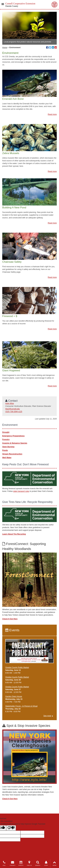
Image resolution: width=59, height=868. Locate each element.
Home (5, 48)
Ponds (5, 450)
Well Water (7, 458)
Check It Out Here (10, 619)
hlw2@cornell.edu (13, 409)
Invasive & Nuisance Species (15, 443)
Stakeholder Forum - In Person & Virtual (21, 706)
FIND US (29, 863)
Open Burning (8, 447)
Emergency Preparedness (13, 436)
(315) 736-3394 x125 (14, 412)
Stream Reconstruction (12, 454)
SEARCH (38, 863)
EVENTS (21, 863)
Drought (6, 432)
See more (47, 716)
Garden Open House (14, 696)
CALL (4, 863)
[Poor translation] (11, 828)
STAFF (46, 863)
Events (12, 630)
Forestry (6, 440)
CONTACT (12, 863)
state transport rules (21, 491)
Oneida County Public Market (17, 667)
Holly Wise (10, 403)
